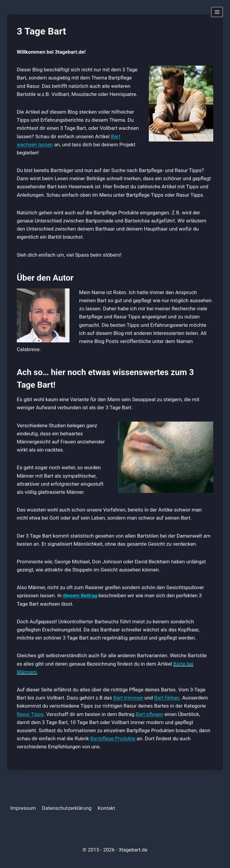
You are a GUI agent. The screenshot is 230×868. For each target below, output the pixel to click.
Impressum (23, 808)
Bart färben (167, 698)
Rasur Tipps (30, 714)
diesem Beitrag (80, 595)
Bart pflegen (149, 714)
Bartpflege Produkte (113, 738)
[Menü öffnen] (217, 12)
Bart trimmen (128, 698)
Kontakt (106, 808)
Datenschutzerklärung (67, 808)
